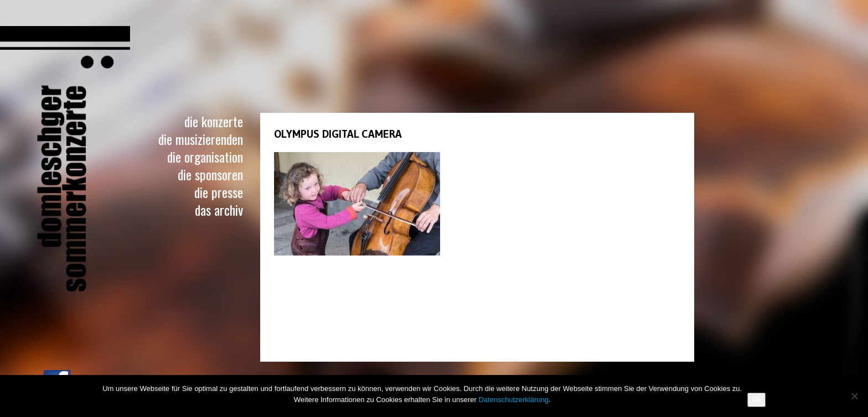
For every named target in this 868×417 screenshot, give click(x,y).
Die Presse (219, 192)
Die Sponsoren (210, 174)
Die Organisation (205, 157)
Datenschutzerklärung (513, 400)
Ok (756, 400)
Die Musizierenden (201, 139)
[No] (854, 396)
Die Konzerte (214, 121)
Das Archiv (219, 210)
